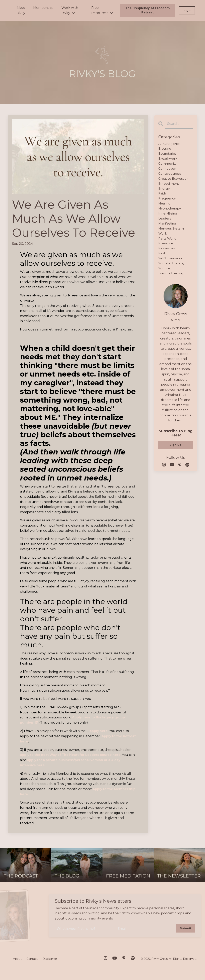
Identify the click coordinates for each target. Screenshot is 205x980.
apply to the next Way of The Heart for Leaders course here (72, 755)
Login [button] (187, 10)
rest (162, 257)
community (168, 164)
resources (167, 251)
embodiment (169, 185)
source (164, 272)
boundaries (168, 154)
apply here (99, 731)
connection (168, 170)
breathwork (168, 159)
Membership (43, 8)
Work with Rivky (70, 10)
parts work (167, 241)
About (17, 958)
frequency (167, 200)
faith (162, 195)
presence (166, 246)
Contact (32, 958)
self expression (170, 262)
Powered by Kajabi (184, 970)
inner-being (168, 216)
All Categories (169, 144)
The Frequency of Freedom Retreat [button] (148, 10)
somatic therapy (172, 267)
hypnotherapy (170, 211)
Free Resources (102, 10)
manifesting (168, 226)
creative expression (174, 180)
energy (164, 190)
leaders (165, 221)
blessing (165, 149)
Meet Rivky (21, 10)
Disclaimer (50, 958)
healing (165, 205)
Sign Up (176, 449)
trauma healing (171, 277)
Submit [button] (186, 928)
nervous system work (171, 234)
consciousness (170, 175)
